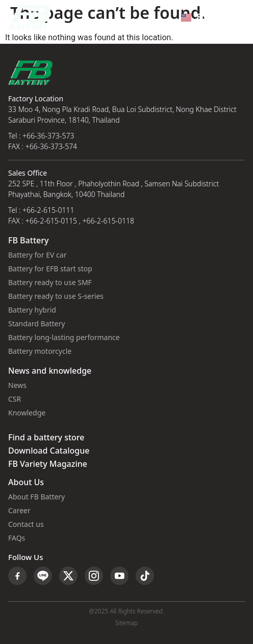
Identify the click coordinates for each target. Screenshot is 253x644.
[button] (234, 17)
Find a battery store (46, 438)
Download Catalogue (49, 451)
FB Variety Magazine (48, 464)
